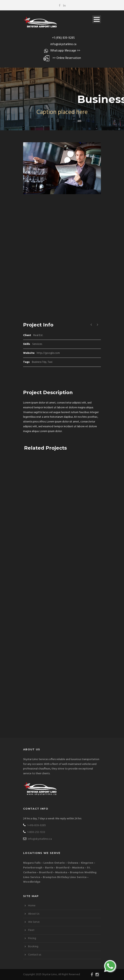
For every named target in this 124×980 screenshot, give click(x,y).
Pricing (32, 938)
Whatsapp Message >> (65, 51)
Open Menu (97, 19)
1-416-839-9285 (34, 825)
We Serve (34, 922)
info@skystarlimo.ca (63, 44)
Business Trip (39, 362)
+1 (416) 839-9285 (63, 38)
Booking (33, 947)
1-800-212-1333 (34, 832)
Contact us (35, 955)
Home (32, 906)
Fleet (31, 930)
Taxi (50, 362)
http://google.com (48, 353)
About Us (34, 914)
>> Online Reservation (67, 58)
